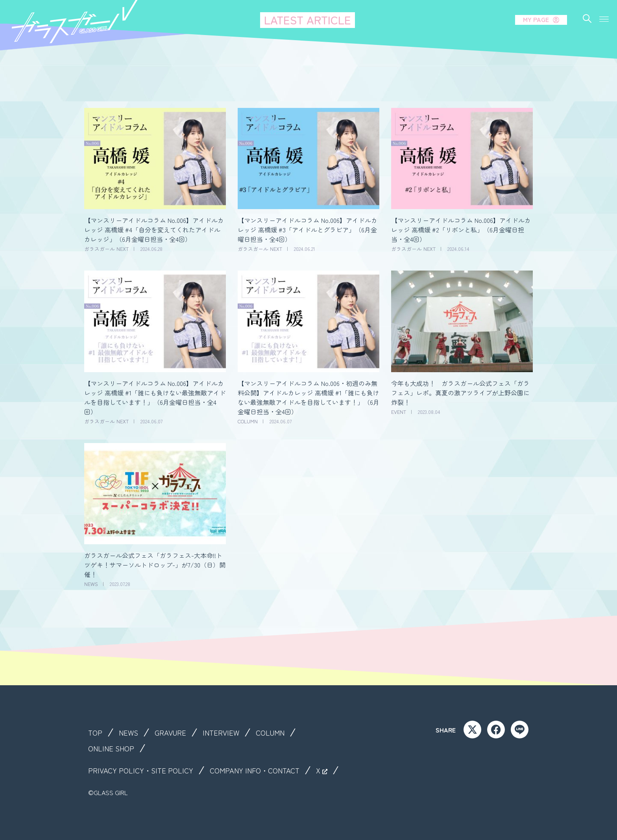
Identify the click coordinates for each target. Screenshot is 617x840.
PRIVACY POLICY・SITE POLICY (143, 770)
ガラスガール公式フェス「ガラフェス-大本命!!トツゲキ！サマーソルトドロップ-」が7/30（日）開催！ (155, 565)
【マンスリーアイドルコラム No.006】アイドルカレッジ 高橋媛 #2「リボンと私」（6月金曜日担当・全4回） (461, 230)
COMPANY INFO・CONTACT (264, 770)
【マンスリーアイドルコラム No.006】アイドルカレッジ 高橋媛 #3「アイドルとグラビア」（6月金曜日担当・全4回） (308, 230)
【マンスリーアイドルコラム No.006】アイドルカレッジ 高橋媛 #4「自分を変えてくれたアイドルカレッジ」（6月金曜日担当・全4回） (154, 230)
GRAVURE (174, 732)
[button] (604, 18)
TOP (96, 732)
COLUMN (278, 732)
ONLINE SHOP (113, 748)
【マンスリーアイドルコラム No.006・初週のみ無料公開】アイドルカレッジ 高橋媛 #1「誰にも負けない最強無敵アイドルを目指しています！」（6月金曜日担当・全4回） (308, 397)
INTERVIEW (227, 732)
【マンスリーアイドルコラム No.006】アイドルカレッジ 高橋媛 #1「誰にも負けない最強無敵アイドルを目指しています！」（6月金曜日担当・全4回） (155, 397)
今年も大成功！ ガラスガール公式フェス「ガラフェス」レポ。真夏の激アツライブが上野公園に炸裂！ (460, 393)
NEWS (130, 732)
